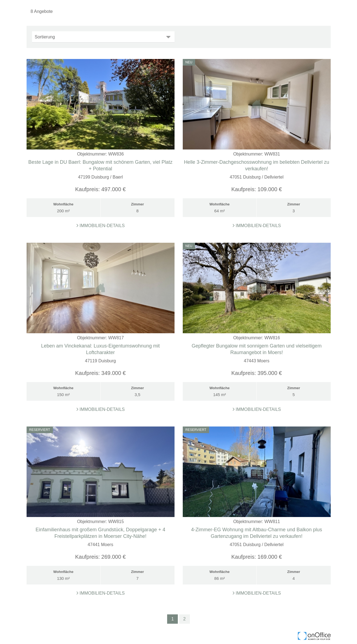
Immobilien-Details (101, 226)
